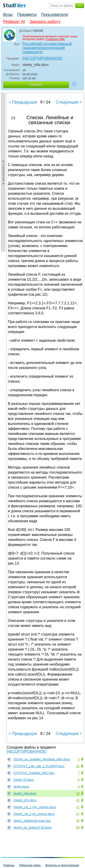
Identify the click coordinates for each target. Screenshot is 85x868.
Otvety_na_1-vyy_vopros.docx (35, 807)
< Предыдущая (23, 102)
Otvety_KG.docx (25, 800)
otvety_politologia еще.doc (32, 821)
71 (78, 807)
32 (78, 766)
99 (78, 828)
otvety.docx (21, 787)
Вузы (8, 15)
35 (78, 821)
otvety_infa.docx (25, 793)
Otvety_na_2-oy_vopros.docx (34, 814)
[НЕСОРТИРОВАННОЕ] (42, 58)
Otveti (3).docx (24, 780)
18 (78, 793)
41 (78, 800)
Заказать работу (45, 22)
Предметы (27, 15)
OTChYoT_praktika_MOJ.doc (34, 773)
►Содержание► (4, 172)
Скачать (36, 85)
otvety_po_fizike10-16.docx (33, 828)
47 (78, 814)
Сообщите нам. (55, 39)
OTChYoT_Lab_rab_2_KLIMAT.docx (39, 766)
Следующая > (69, 102)
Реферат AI (14, 22)
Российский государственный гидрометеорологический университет (47, 48)
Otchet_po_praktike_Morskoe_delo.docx (42, 759)
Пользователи (55, 15)
